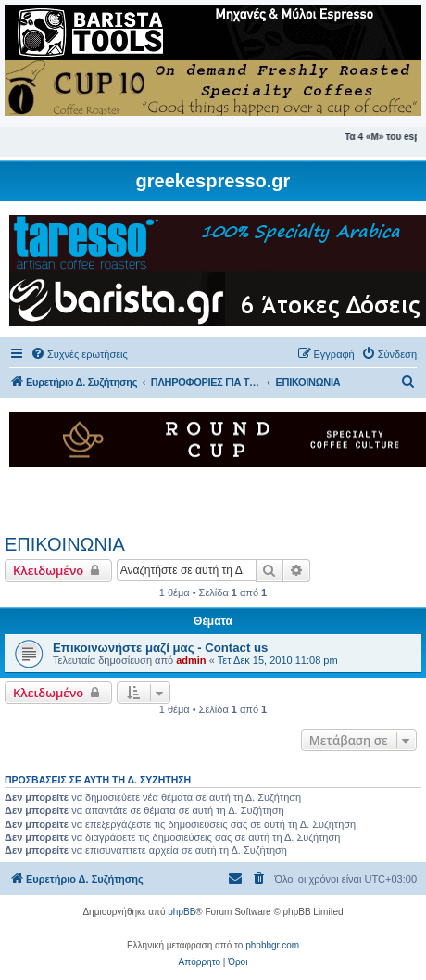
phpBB (182, 912)
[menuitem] (79, 354)
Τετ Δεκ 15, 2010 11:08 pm (278, 660)
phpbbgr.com (272, 945)
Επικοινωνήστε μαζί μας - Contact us (160, 648)
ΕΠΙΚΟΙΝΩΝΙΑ (65, 544)
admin (191, 660)
